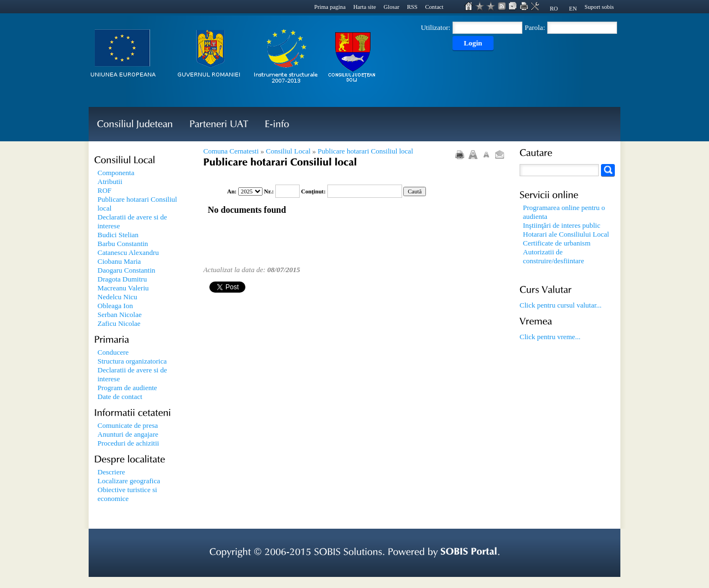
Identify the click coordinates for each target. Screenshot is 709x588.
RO (554, 9)
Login (473, 43)
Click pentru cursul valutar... (561, 305)
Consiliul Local (288, 151)
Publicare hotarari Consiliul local (366, 151)
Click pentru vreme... (550, 337)
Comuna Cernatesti (231, 151)
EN (573, 9)
